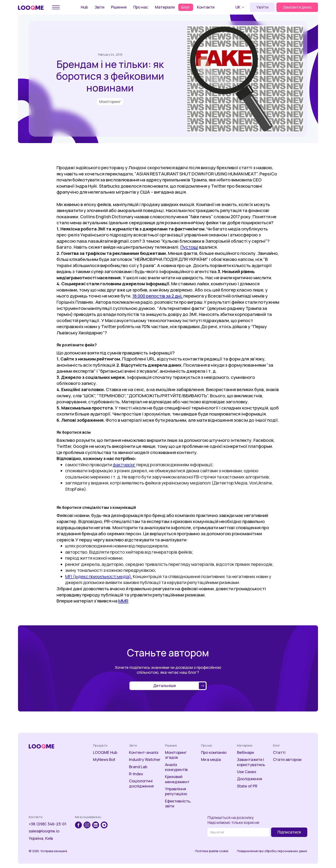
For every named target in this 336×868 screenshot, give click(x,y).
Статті (279, 752)
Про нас (141, 7)
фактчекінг (124, 465)
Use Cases (247, 772)
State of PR (247, 786)
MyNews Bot (104, 760)
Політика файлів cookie (212, 851)
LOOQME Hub (105, 752)
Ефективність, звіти (178, 804)
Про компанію (214, 752)
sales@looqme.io (44, 831)
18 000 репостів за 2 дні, (157, 296)
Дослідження (250, 779)
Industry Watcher (145, 760)
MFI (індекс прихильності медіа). (99, 576)
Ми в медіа (211, 760)
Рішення (119, 7)
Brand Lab (138, 767)
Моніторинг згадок (176, 755)
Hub (84, 7)
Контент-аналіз (144, 752)
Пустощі (189, 247)
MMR (123, 601)
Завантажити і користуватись (251, 762)
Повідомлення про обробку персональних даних (272, 851)
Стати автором (287, 760)
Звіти (100, 7)
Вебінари (245, 752)
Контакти (206, 7)
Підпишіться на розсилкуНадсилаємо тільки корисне (233, 820)
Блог (186, 7)
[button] (241, 7)
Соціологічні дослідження (141, 783)
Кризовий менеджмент (177, 779)
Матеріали (165, 7)
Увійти (262, 7)
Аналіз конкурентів (176, 767)
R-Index (136, 774)
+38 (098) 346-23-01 (48, 824)
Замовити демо (297, 7)
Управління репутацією (176, 791)
